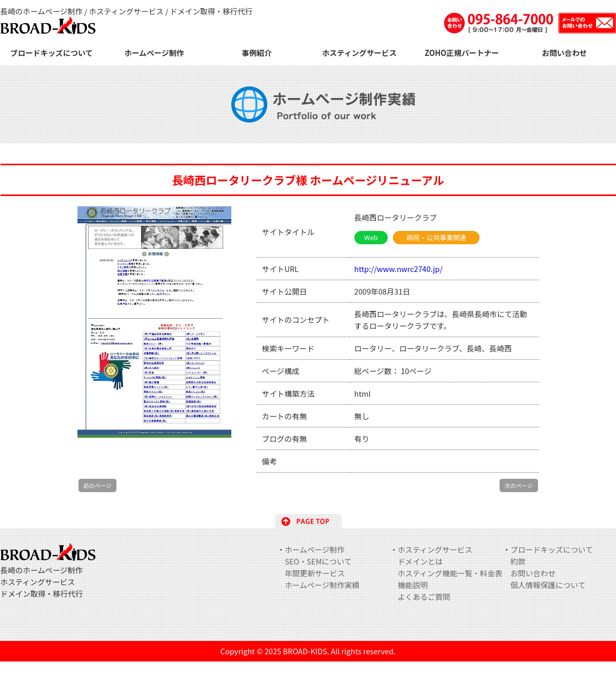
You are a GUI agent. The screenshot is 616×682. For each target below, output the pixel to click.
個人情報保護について (548, 585)
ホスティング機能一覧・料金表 (450, 573)
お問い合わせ (565, 53)
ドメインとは (420, 561)
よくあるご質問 (424, 597)
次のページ (519, 485)
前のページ (98, 485)
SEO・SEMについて (318, 561)
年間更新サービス (315, 573)
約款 (518, 561)
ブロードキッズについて (52, 53)
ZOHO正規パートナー (462, 53)
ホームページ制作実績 (322, 585)
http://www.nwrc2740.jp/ (399, 269)
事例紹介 (257, 53)
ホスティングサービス (360, 53)
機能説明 (413, 585)
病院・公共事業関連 (436, 237)
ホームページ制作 (154, 53)
